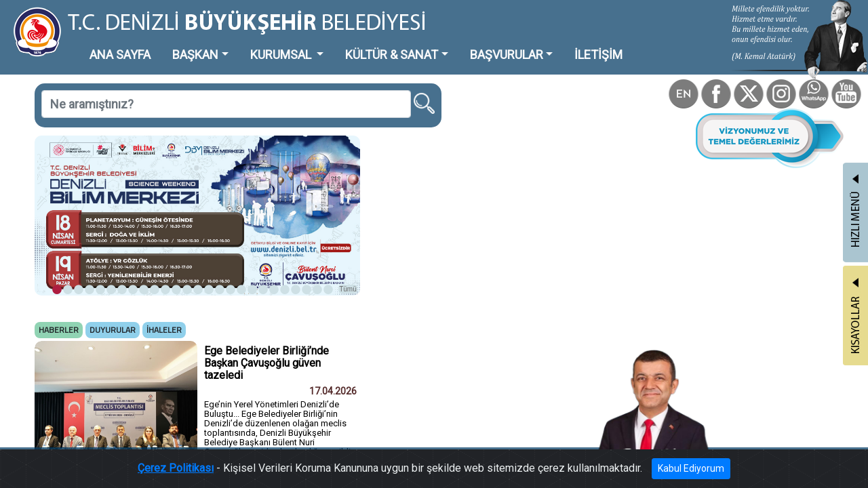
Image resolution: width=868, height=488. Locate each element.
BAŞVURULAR (416, 44)
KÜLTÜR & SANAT (322, 44)
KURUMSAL (231, 44)
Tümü (285, 235)
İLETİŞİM (491, 44)
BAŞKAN (160, 44)
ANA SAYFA (98, 44)
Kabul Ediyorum (643, 471)
